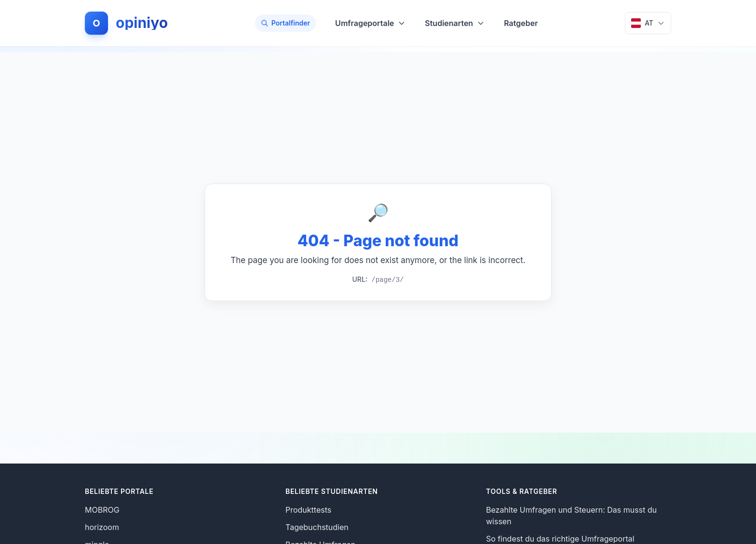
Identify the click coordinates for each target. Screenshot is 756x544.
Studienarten (455, 23)
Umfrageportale (370, 23)
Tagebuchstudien (317, 527)
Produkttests (308, 510)
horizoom (102, 527)
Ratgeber (521, 23)
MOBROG (102, 510)
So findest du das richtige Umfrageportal (560, 539)
